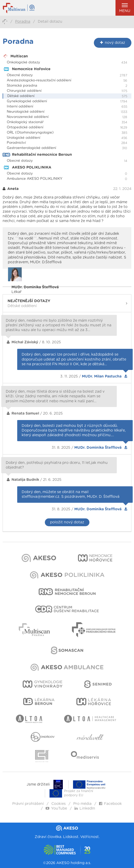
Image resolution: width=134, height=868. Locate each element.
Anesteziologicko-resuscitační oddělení (39, 80)
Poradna (23, 22)
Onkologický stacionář (25, 122)
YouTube (56, 809)
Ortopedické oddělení (25, 127)
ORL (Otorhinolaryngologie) (30, 133)
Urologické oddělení (23, 138)
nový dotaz (113, 43)
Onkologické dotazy (23, 62)
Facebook (110, 804)
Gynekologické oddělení (27, 101)
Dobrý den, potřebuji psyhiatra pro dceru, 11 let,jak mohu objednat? (57, 465)
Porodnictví (16, 143)
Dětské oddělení (21, 96)
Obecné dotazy (20, 75)
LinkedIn (85, 809)
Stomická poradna (22, 86)
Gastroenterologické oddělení (31, 148)
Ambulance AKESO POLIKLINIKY (35, 179)
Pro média (82, 804)
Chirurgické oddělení (24, 91)
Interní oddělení (20, 107)
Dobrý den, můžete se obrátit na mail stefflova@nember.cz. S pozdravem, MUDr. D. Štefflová (71, 494)
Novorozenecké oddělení (28, 117)
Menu (125, 8)
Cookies (59, 804)
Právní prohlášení (28, 804)
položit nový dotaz (67, 522)
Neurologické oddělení (26, 112)
